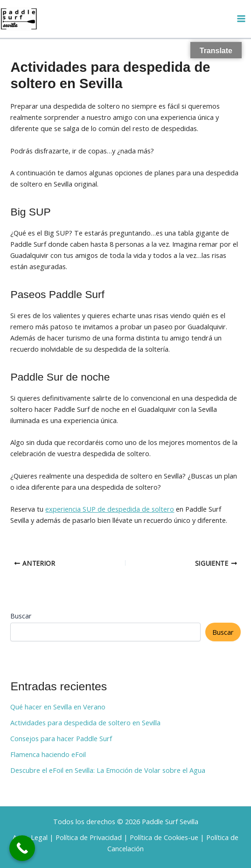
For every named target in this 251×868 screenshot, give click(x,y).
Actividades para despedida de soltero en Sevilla (85, 722)
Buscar (21, 616)
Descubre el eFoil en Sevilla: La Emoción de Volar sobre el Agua (108, 770)
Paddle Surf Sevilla (170, 821)
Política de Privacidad (89, 837)
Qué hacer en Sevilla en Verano (58, 707)
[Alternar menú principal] (241, 19)
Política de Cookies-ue (164, 837)
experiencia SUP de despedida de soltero (110, 509)
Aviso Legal (30, 837)
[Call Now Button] (22, 848)
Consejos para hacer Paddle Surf (61, 738)
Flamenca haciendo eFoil (48, 754)
